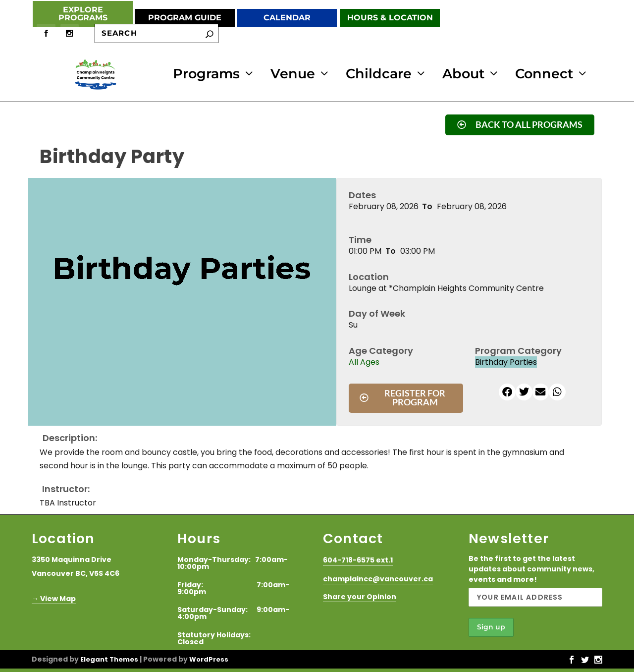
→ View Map (54, 597)
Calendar (287, 18)
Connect (544, 74)
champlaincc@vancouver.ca (378, 577)
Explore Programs (83, 14)
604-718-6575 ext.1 (358, 559)
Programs (206, 74)
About (463, 74)
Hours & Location (390, 18)
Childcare (379, 74)
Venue (293, 74)
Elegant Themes (109, 658)
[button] (507, 391)
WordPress (209, 658)
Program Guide (185, 18)
